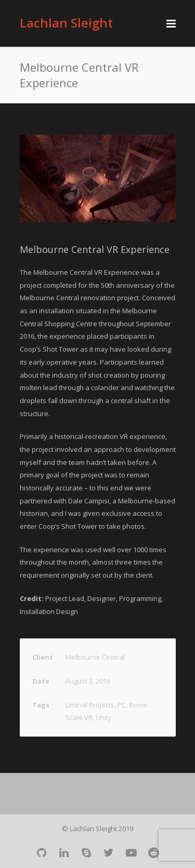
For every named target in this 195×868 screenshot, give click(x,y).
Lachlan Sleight (66, 23)
